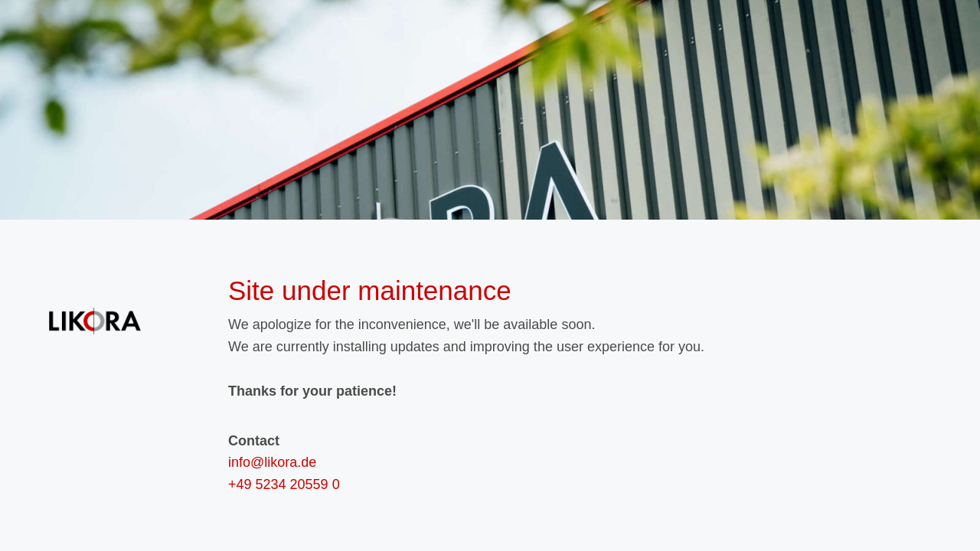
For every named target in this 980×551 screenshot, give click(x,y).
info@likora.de (272, 462)
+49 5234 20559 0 (284, 484)
